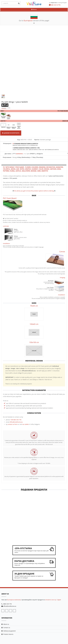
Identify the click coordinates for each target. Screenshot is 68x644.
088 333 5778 (56, 5)
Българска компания (14, 600)
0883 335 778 (7, 604)
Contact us (7, 628)
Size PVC (34, 121)
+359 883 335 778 (16, 420)
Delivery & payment (9, 631)
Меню (34, 9)
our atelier (26, 424)
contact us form (13, 424)
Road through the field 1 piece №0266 (34, 537)
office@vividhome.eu (16, 422)
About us (6, 624)
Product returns (8, 634)
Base (34, 111)
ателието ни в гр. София (53, 600)
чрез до (28, 154)
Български (28, 21)
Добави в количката (11, 133)
